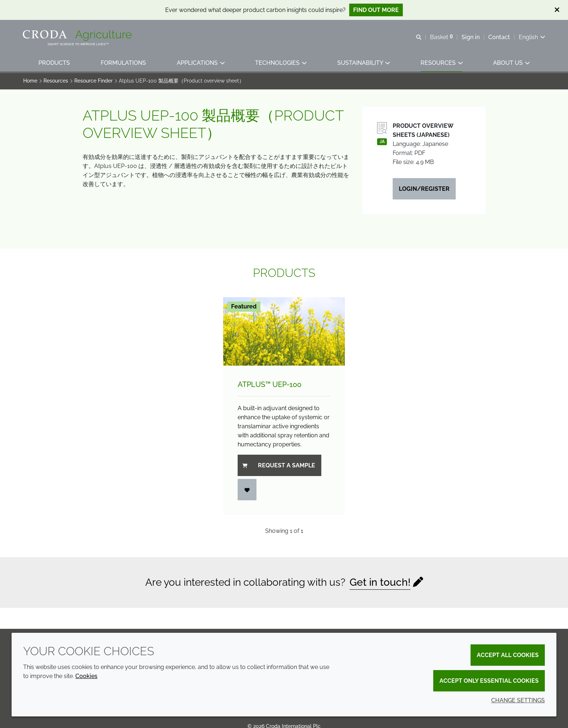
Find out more (376, 10)
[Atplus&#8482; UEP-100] (284, 333)
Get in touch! (380, 583)
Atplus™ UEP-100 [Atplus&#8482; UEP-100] (270, 386)
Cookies (86, 676)
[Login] (247, 491)
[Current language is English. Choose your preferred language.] (532, 37)
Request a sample (279, 466)
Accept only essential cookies (489, 681)
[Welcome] (78, 35)
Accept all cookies (508, 655)
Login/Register (424, 190)
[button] (55, 64)
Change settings (518, 700)
